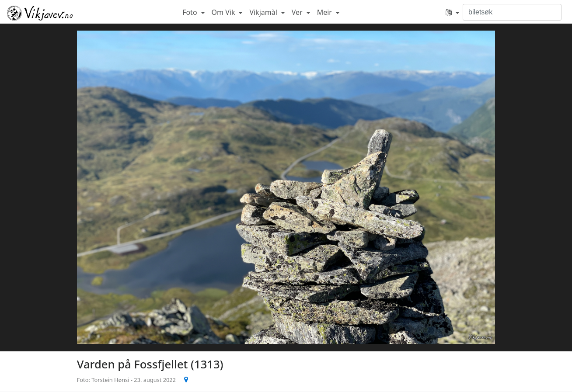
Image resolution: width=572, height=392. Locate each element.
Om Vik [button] (224, 12)
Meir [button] (325, 12)
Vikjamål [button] (264, 12)
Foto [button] (191, 12)
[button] (452, 12)
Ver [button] (298, 12)
